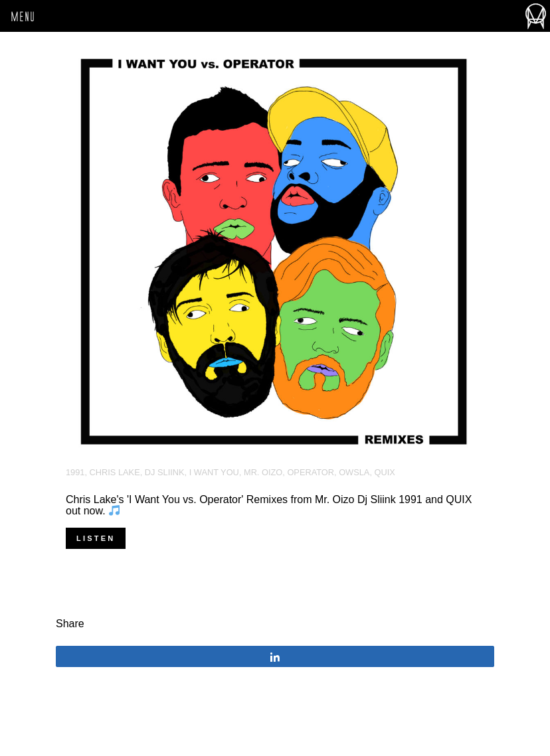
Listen (96, 538)
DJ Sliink (165, 472)
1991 (75, 472)
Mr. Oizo (263, 472)
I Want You (214, 472)
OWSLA (354, 472)
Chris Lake (115, 472)
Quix (385, 472)
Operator (311, 472)
